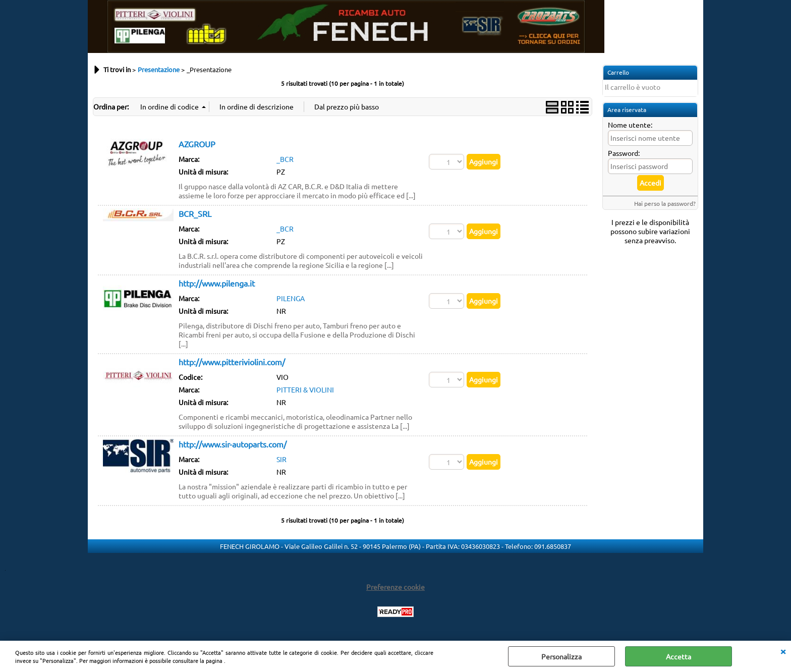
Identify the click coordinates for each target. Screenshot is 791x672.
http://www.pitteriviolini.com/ (232, 362)
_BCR (285, 159)
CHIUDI (783, 651)
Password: (624, 153)
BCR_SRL (195, 213)
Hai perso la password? (665, 203)
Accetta (679, 656)
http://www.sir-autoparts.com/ (233, 444)
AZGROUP (197, 144)
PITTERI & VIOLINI (305, 389)
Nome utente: (630, 125)
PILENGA (291, 298)
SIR (281, 459)
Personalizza (561, 656)
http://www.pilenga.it (217, 283)
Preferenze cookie (395, 587)
